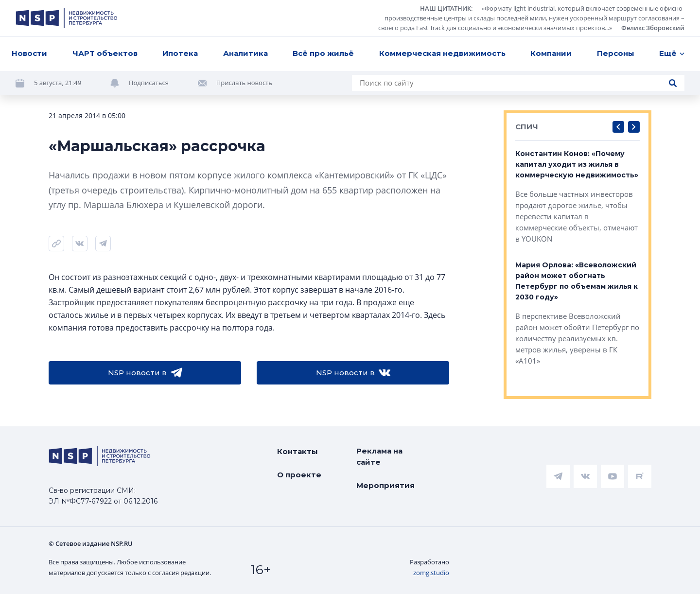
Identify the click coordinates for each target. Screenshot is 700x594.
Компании (551, 53)
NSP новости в (145, 373)
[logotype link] (67, 18)
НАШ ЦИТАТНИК (446, 8)
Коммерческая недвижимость (442, 53)
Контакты (297, 451)
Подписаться (149, 83)
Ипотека (180, 53)
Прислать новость (244, 83)
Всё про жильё (323, 53)
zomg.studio (431, 573)
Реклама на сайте (379, 456)
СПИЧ (527, 127)
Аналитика (245, 53)
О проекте (299, 475)
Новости (29, 53)
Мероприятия (385, 485)
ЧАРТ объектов (105, 53)
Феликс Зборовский (653, 28)
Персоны (616, 53)
